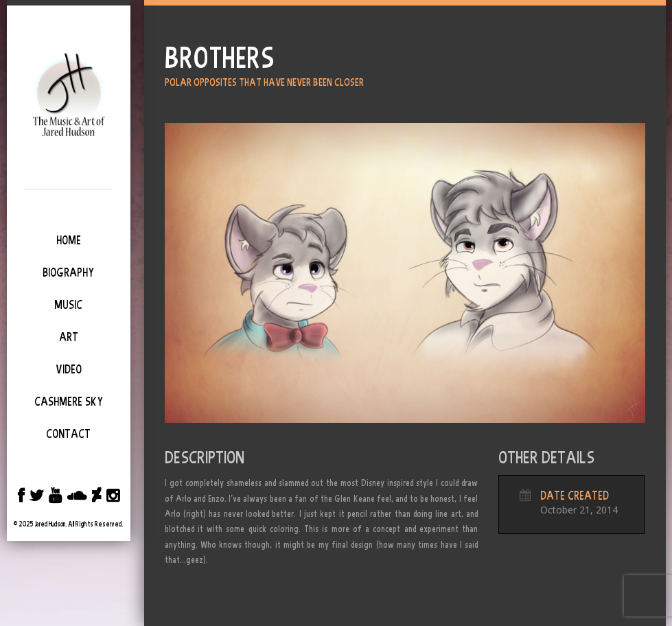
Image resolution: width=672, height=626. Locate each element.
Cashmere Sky (69, 402)
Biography (68, 273)
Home (69, 240)
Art (69, 337)
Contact (68, 434)
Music (68, 305)
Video (69, 369)
